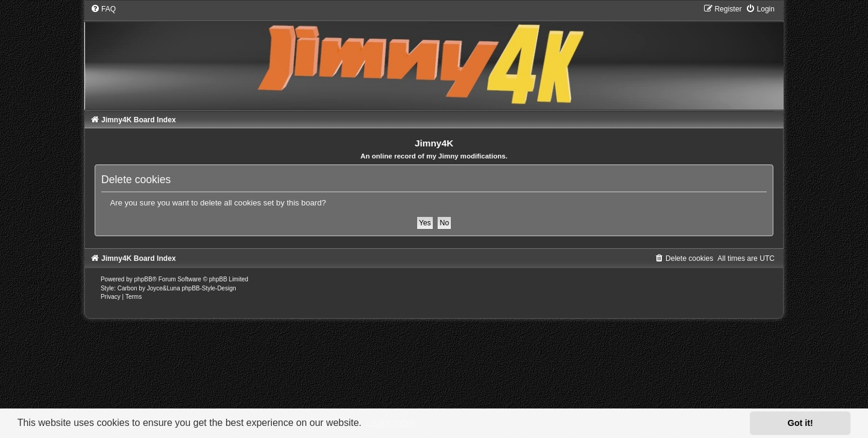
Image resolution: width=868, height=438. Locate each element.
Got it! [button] (800, 423)
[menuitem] (103, 9)
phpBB (143, 279)
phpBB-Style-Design (209, 288)
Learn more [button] (391, 423)
